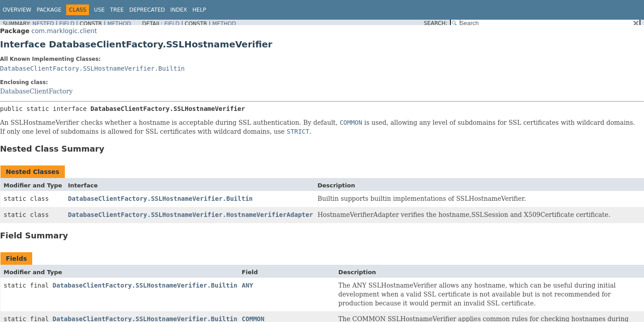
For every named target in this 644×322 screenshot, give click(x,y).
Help (199, 10)
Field (67, 24)
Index (179, 10)
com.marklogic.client (64, 31)
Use (99, 10)
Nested (43, 24)
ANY (248, 285)
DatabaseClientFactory (36, 91)
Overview (17, 10)
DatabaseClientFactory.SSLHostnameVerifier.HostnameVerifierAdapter (191, 215)
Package (49, 10)
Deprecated (147, 10)
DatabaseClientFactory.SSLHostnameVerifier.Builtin (92, 68)
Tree (117, 10)
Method (119, 24)
